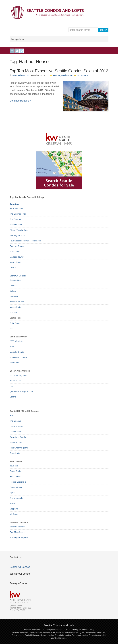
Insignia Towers (17, 302)
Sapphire (14, 509)
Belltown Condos (18, 276)
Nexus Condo (16, 262)
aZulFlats (14, 466)
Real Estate (67, 75)
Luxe (12, 386)
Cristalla (13, 286)
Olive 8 (13, 268)
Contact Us (16, 557)
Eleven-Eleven (16, 426)
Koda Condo (15, 252)
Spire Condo (15, 323)
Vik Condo (14, 514)
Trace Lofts (15, 453)
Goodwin (14, 296)
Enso (12, 347)
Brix (11, 416)
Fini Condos (15, 477)
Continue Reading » (21, 101)
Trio (11, 329)
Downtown (15, 204)
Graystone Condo (18, 437)
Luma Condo (16, 432)
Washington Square (19, 537)
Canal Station (16, 471)
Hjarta (12, 493)
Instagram (17, 51)
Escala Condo (16, 225)
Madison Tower (17, 257)
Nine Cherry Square (19, 448)
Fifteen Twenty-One (19, 230)
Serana (13, 397)
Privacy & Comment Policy (83, 630)
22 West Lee (16, 381)
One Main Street (17, 532)
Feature (56, 75)
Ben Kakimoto (19, 75)
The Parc (14, 312)
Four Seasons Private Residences (25, 241)
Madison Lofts (16, 442)
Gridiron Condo (17, 246)
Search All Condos (20, 567)
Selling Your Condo (20, 574)
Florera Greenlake (18, 482)
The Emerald (16, 219)
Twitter (22, 51)
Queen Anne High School (21, 391)
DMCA (67, 630)
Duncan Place (16, 487)
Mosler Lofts (15, 307)
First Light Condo (18, 235)
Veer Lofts (14, 363)
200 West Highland (18, 375)
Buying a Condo (18, 583)
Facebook (12, 51)
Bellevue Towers (17, 527)
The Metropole (16, 498)
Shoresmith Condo (18, 357)
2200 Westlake (17, 341)
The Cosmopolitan (18, 214)
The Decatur (15, 421)
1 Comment (82, 75)
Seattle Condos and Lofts (59, 625)
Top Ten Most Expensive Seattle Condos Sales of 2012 (59, 71)
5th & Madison (16, 208)
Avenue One (15, 280)
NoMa (12, 503)
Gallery (13, 291)
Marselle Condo (17, 352)
